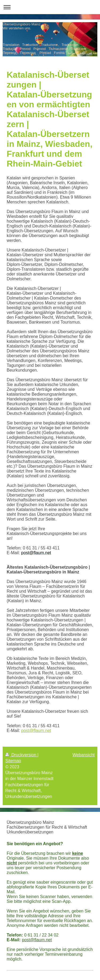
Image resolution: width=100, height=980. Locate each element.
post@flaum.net (36, 731)
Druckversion (21, 755)
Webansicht (84, 755)
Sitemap (13, 761)
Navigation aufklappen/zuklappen (50, 7)
